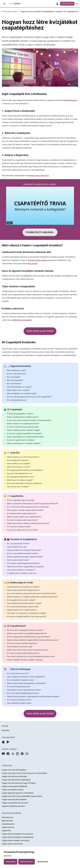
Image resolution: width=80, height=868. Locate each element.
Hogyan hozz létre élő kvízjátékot (14, 770)
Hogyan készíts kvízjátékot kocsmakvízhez (17, 834)
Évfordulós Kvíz (8, 817)
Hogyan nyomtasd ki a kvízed (13, 790)
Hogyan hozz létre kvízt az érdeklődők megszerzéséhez (22, 796)
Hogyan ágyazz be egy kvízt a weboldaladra (18, 793)
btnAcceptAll (11, 865)
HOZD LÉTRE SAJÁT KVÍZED (40, 331)
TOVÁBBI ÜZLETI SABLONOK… (40, 232)
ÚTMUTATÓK (7, 766)
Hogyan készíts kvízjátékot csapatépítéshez (18, 837)
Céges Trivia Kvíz (8, 827)
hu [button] (77, 4)
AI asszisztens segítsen (38, 260)
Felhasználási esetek (10, 12)
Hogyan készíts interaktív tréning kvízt (16, 840)
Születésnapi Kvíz (8, 824)
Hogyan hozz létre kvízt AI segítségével (16, 780)
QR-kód (27, 276)
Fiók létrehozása (70, 100)
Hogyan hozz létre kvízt (39, 176)
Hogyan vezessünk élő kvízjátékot (14, 800)
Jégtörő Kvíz (6, 831)
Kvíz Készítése (67, 4)
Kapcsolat (6, 730)
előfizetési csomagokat (22, 320)
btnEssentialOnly (27, 865)
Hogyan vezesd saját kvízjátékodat (14, 786)
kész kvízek (32, 264)
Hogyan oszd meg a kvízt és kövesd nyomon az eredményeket (25, 773)
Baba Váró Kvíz (7, 821)
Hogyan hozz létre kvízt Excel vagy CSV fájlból (19, 783)
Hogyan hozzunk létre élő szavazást (15, 803)
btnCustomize (43, 865)
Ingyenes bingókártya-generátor (13, 806)
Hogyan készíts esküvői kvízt (12, 844)
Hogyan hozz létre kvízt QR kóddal (14, 776)
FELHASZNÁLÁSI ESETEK (11, 813)
